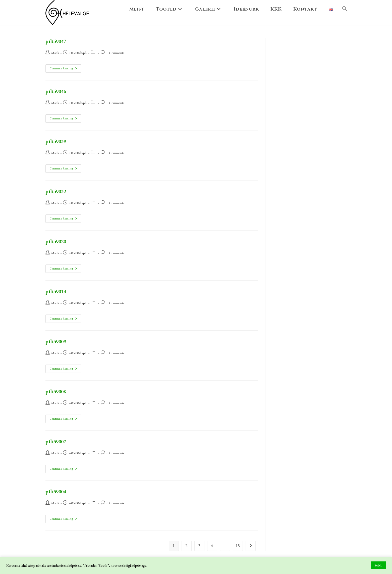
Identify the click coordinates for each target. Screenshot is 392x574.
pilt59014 (56, 292)
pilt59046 (56, 91)
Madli (55, 53)
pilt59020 (56, 241)
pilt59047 (56, 41)
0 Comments (115, 53)
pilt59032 (56, 191)
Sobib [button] (378, 565)
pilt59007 (56, 442)
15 (238, 546)
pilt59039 (56, 141)
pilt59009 (56, 342)
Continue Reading (66, 67)
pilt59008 (56, 392)
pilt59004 (56, 492)
